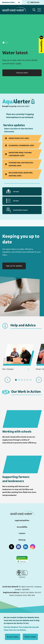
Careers (22, 533)
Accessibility (22, 527)
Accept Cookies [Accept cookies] (13, 637)
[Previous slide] (8, 380)
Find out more (22, 73)
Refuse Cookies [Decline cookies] (30, 637)
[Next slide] (39, 380)
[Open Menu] (39, 10)
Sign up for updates (16, 266)
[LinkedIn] (26, 547)
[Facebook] (19, 547)
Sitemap (22, 540)
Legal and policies (22, 520)
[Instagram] (33, 547)
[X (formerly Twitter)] (11, 547)
